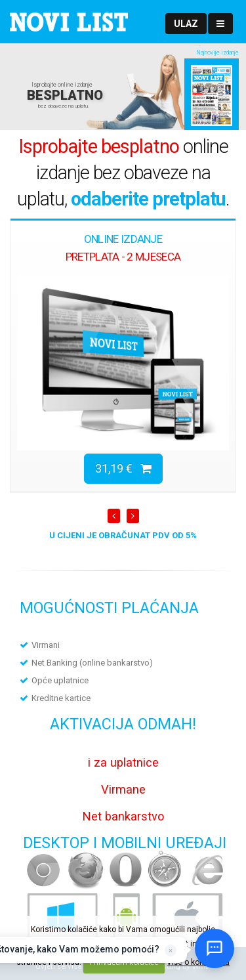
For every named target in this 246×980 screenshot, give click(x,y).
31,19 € (123, 468)
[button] (186, 24)
